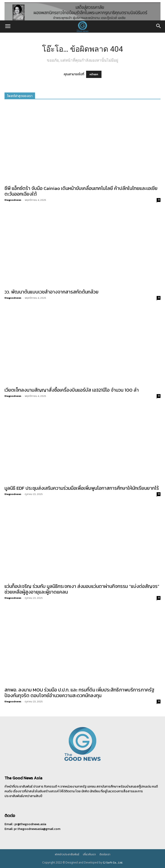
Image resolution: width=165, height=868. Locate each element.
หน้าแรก (94, 74)
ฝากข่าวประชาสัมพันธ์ (67, 854)
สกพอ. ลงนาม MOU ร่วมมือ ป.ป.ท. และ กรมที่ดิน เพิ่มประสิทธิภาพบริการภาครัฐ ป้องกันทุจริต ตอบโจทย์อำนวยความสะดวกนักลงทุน (79, 693)
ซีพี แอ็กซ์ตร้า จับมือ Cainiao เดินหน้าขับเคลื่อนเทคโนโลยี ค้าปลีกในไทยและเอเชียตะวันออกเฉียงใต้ (81, 191)
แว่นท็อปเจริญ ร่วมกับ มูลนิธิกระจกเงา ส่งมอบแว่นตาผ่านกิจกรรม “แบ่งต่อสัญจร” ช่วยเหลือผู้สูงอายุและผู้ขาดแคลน (82, 589)
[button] (8, 27)
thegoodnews (13, 200)
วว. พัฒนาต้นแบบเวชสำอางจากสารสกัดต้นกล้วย (52, 292)
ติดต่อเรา (105, 854)
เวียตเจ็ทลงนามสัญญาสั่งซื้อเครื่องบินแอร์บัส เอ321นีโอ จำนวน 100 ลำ (72, 390)
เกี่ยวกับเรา (89, 854)
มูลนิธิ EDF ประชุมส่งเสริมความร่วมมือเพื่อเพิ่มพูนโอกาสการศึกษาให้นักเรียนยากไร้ (82, 488)
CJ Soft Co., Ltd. (113, 863)
